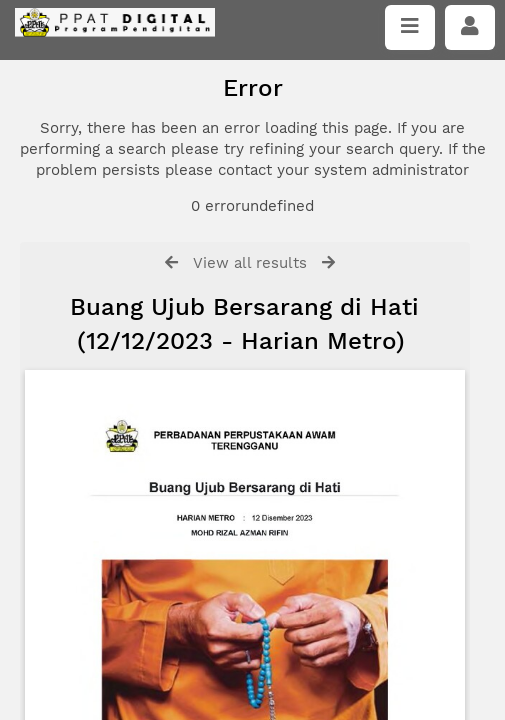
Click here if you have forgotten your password (187, 368)
